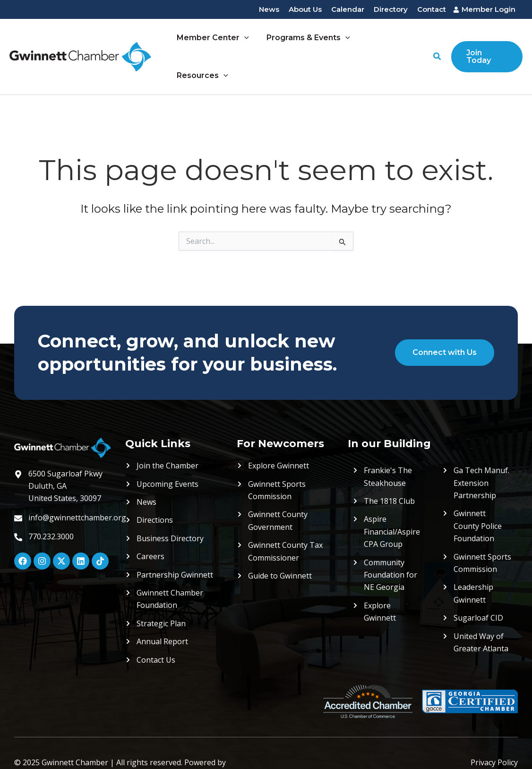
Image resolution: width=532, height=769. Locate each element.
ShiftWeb (30, 744)
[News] (269, 10)
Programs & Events (307, 41)
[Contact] (432, 10)
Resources (390, 41)
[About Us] (305, 10)
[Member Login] (485, 10)
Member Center (214, 41)
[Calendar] (348, 10)
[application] (246, 41)
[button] (437, 41)
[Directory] (391, 10)
